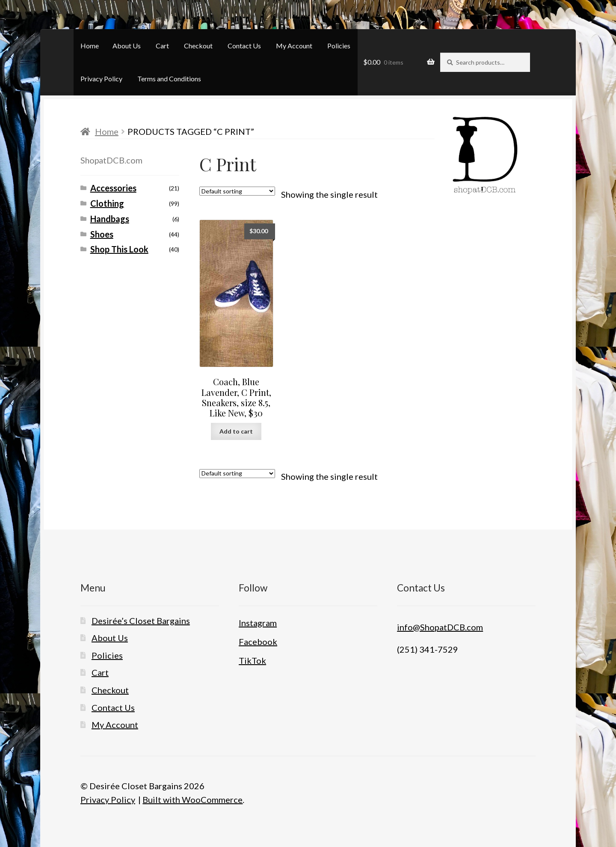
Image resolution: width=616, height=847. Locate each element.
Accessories (113, 188)
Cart (162, 46)
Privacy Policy (101, 79)
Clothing (107, 203)
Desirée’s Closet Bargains (141, 621)
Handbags (110, 219)
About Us (127, 46)
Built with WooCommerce (192, 799)
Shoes (102, 234)
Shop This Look (119, 249)
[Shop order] (237, 191)
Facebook (258, 642)
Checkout (198, 46)
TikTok (252, 660)
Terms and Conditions (169, 79)
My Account (294, 46)
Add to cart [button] (236, 431)
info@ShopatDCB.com (440, 627)
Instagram (258, 623)
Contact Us (244, 46)
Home (90, 46)
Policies (339, 46)
